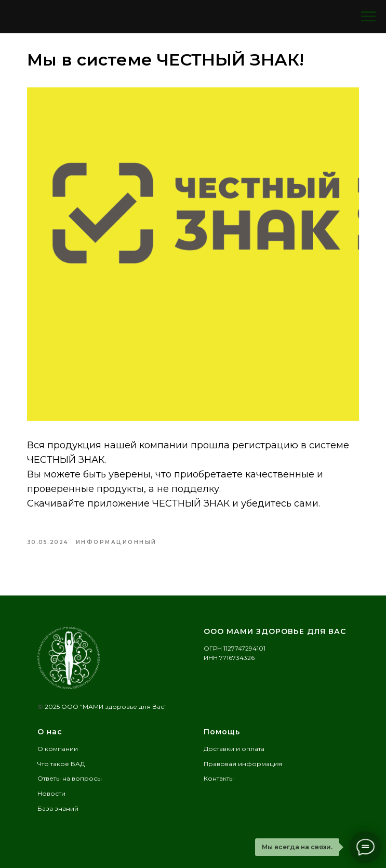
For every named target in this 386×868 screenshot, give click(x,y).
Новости (51, 793)
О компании (58, 749)
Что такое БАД (61, 764)
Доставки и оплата (234, 749)
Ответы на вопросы (70, 778)
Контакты (219, 778)
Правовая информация (243, 764)
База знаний (58, 808)
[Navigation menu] (368, 17)
